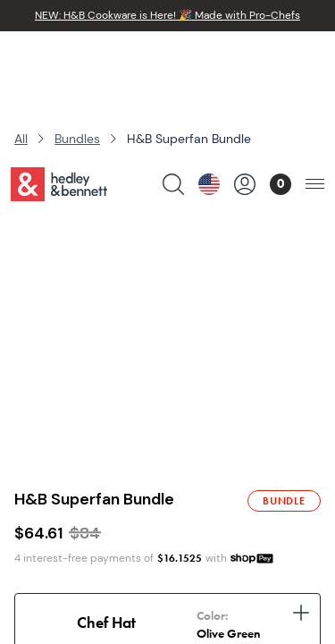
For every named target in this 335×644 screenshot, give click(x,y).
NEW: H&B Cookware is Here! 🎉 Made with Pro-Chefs (167, 15)
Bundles (77, 139)
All (21, 139)
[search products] (173, 59)
